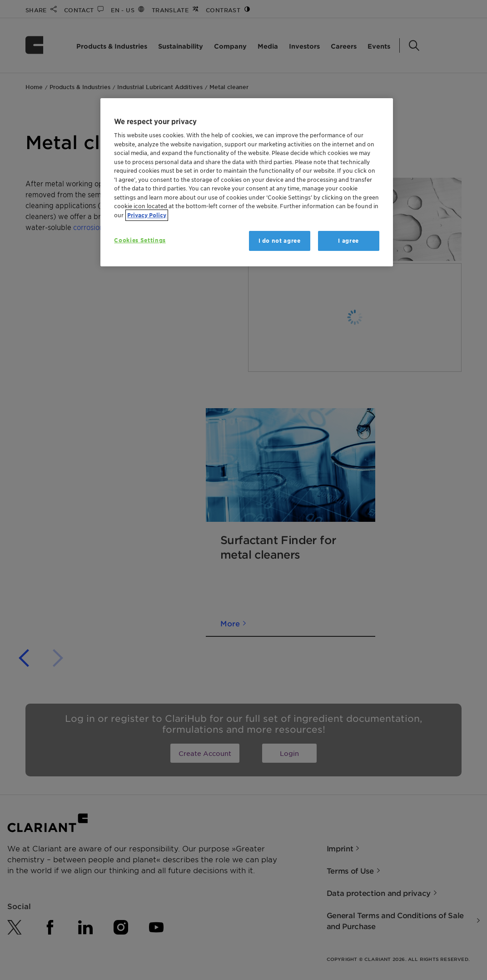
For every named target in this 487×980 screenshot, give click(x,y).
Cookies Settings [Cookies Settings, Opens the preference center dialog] (140, 240)
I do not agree (280, 241)
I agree (348, 241)
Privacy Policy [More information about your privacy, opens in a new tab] (147, 215)
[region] (246, 182)
